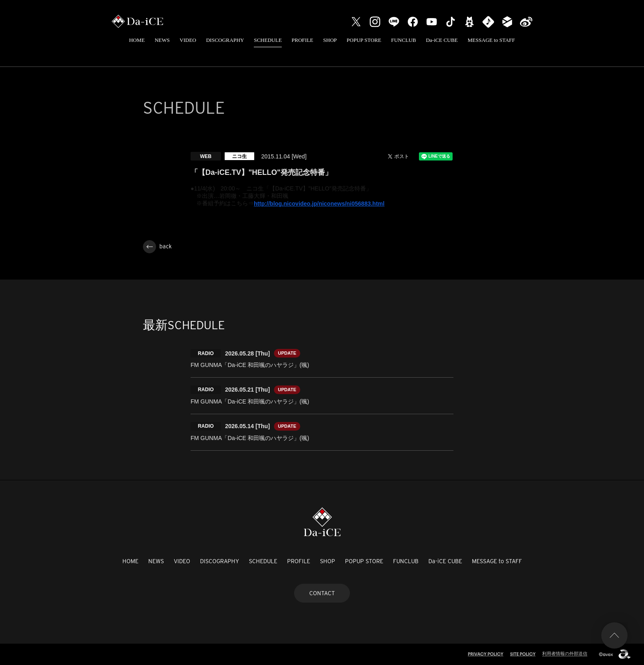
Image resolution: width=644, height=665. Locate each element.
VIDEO (188, 40)
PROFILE (302, 40)
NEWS (162, 40)
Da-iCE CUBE (442, 40)
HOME (137, 40)
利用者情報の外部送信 (565, 654)
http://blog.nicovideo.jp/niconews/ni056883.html (319, 204)
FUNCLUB (404, 40)
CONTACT (322, 593)
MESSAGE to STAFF (491, 40)
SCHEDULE (268, 40)
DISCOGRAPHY (225, 40)
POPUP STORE (364, 40)
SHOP (330, 40)
